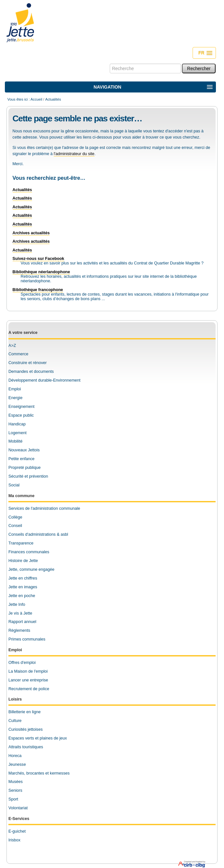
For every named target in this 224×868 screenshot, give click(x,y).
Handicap (17, 424)
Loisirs (15, 699)
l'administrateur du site (74, 154)
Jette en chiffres (23, 578)
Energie (15, 398)
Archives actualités (31, 233)
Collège (15, 517)
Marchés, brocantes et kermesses (39, 773)
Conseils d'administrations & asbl (38, 534)
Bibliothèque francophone (38, 290)
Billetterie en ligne (24, 712)
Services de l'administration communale (44, 508)
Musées (16, 782)
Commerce (18, 354)
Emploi (15, 389)
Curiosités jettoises (26, 729)
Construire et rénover (28, 363)
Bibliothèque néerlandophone (41, 272)
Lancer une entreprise (28, 680)
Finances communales (29, 552)
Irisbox (14, 840)
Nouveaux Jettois (24, 450)
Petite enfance (22, 459)
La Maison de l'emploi (28, 671)
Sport (13, 799)
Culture (15, 721)
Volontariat (18, 808)
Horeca (15, 756)
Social (14, 485)
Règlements (19, 630)
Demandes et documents (31, 372)
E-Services (19, 819)
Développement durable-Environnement (45, 380)
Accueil (36, 99)
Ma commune (21, 496)
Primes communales (27, 639)
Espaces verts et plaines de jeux (38, 738)
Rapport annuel (22, 622)
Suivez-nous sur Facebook (39, 259)
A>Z (12, 346)
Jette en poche (22, 596)
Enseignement (22, 407)
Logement (17, 433)
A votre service (23, 333)
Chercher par (110, 63)
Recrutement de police (29, 689)
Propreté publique (24, 468)
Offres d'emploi (22, 663)
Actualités (22, 190)
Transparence (21, 543)
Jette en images (23, 587)
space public (22, 415)
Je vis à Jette (20, 613)
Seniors (15, 790)
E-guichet (17, 831)
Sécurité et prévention (28, 476)
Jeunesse (17, 764)
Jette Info (17, 605)
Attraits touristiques (26, 747)
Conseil (15, 526)
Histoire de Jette (23, 561)
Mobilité (15, 441)
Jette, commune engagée (31, 569)
